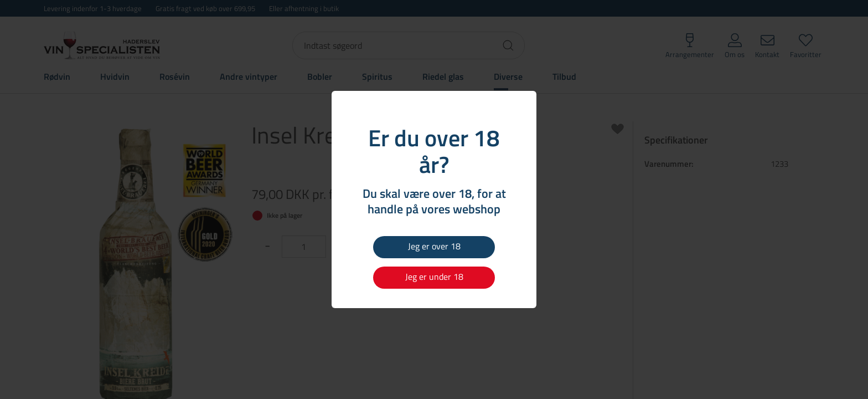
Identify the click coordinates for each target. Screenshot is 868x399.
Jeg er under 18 (434, 277)
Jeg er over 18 (434, 246)
